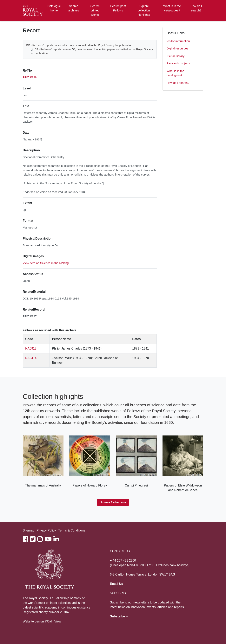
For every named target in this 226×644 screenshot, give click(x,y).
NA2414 (31, 358)
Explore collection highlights (144, 10)
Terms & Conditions (72, 530)
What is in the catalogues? (172, 8)
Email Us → (118, 584)
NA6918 (31, 348)
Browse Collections (113, 502)
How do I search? (196, 8)
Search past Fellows (118, 8)
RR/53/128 (30, 77)
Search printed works (95, 10)
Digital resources (177, 48)
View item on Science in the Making (46, 263)
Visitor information (178, 41)
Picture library (176, 56)
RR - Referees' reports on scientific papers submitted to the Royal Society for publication (79, 45)
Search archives (74, 8)
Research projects (178, 63)
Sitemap (28, 530)
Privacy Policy (46, 530)
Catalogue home (54, 8)
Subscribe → (119, 616)
